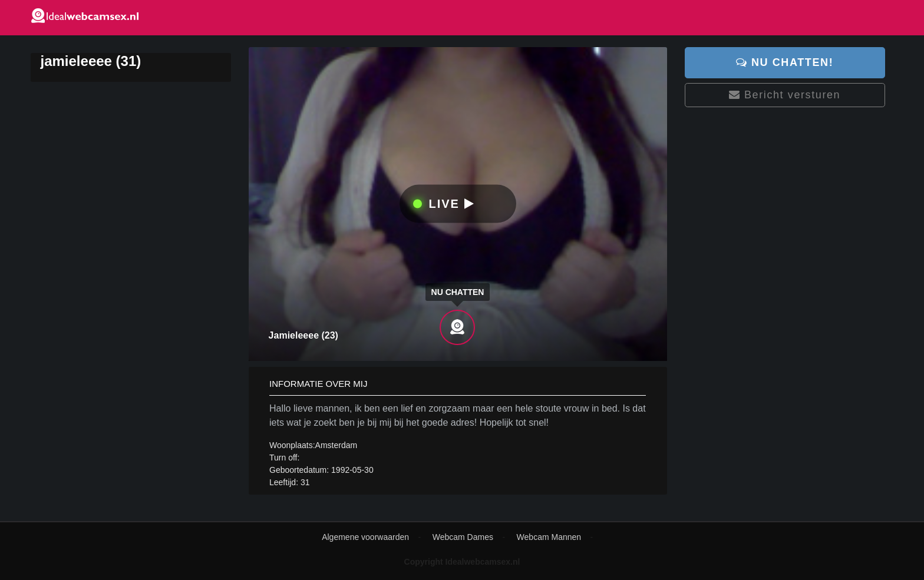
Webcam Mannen (549, 537)
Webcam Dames (463, 537)
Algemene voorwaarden (365, 537)
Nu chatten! (785, 62)
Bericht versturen (785, 95)
